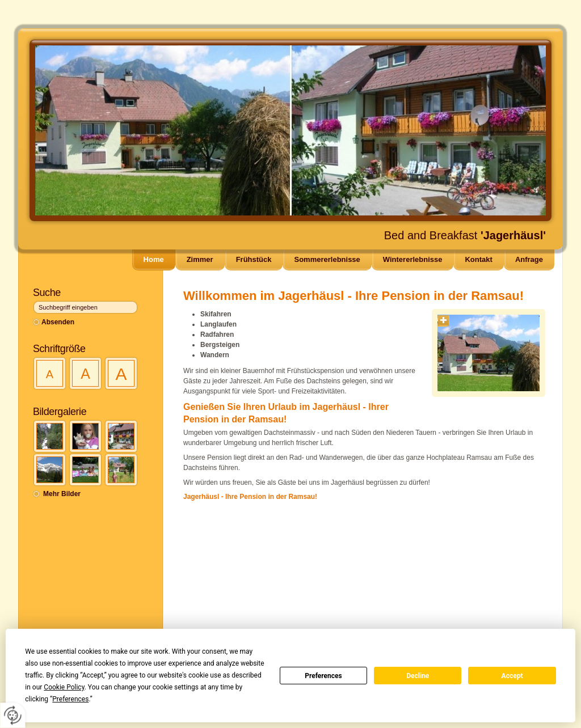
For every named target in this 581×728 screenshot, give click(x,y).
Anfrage (529, 259)
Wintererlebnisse (413, 259)
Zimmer (200, 259)
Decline (418, 676)
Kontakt (478, 259)
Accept (512, 676)
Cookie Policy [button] (64, 687)
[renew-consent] (13, 715)
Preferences (323, 676)
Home (154, 259)
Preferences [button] (70, 699)
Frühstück (254, 259)
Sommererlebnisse (327, 259)
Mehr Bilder (62, 494)
